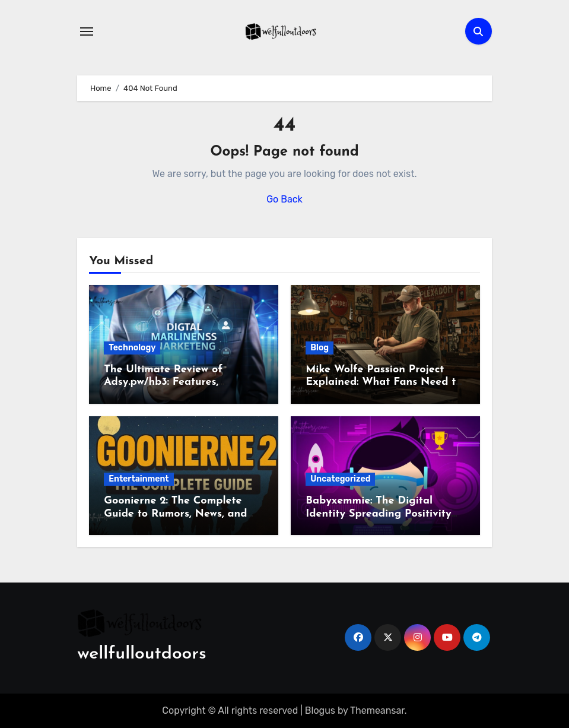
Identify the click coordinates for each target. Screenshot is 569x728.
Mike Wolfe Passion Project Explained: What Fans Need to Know (384, 382)
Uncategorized (340, 479)
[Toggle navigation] (87, 31)
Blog (320, 348)
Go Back (284, 199)
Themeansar (377, 710)
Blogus (320, 710)
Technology (132, 348)
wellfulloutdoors (142, 654)
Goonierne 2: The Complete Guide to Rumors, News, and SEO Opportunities (175, 514)
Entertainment (139, 479)
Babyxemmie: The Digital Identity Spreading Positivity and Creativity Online (378, 514)
